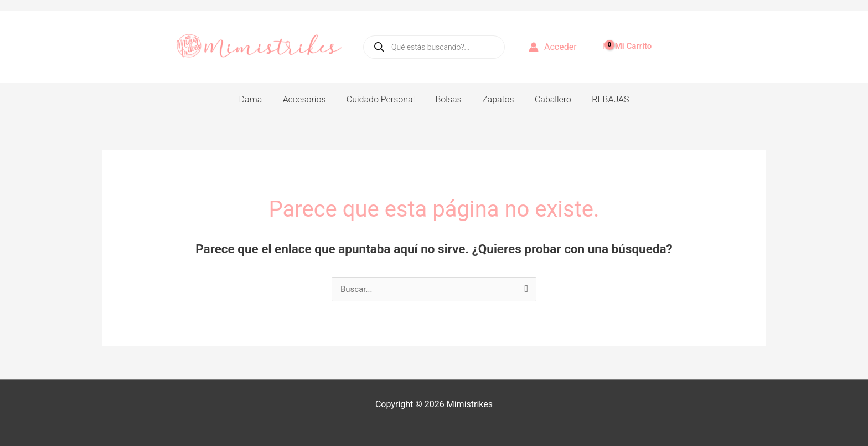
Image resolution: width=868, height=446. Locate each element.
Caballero (547, 99)
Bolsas (449, 99)
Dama (259, 99)
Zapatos (495, 99)
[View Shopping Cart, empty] (629, 42)
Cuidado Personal (383, 99)
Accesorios (310, 99)
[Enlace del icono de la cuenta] (553, 47)
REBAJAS (601, 99)
